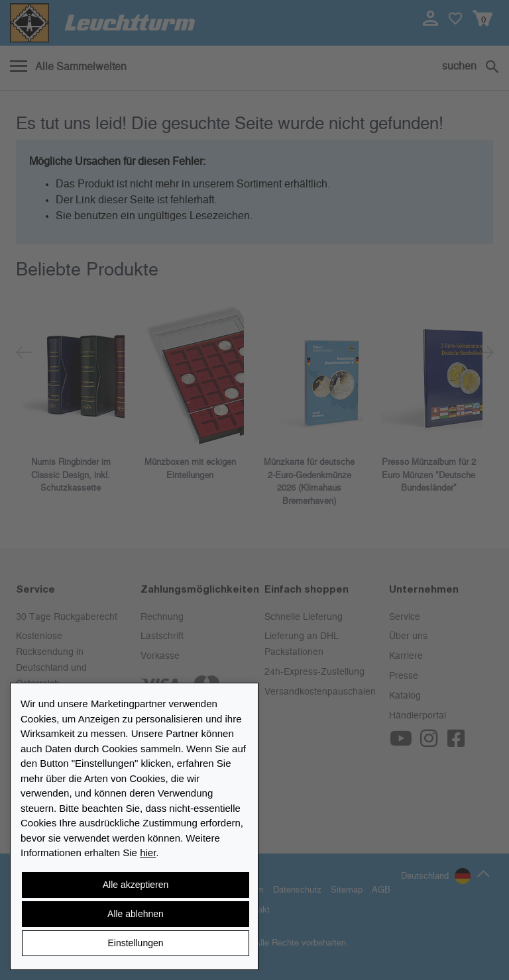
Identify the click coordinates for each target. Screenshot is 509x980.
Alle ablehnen (136, 914)
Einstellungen (135, 943)
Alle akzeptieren (136, 885)
